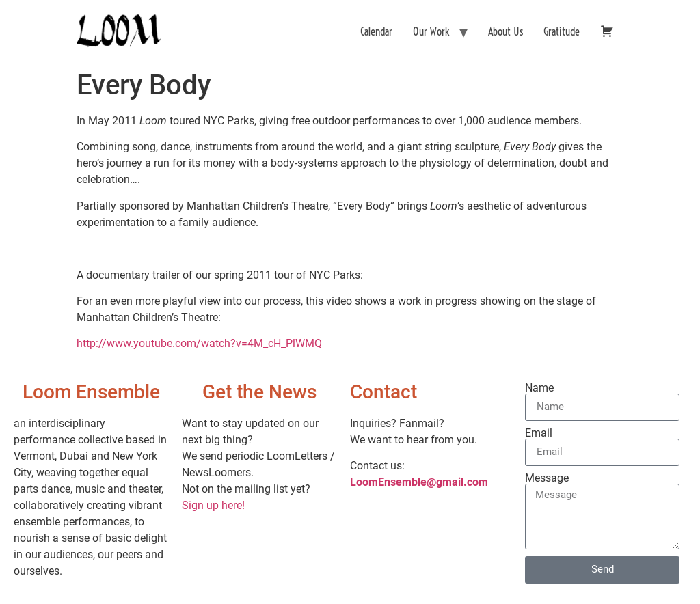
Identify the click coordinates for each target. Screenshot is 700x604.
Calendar (376, 31)
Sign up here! (213, 505)
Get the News (259, 392)
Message (547, 478)
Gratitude (562, 31)
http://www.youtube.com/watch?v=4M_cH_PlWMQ (199, 343)
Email (539, 433)
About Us (506, 31)
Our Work (431, 31)
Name (539, 388)
